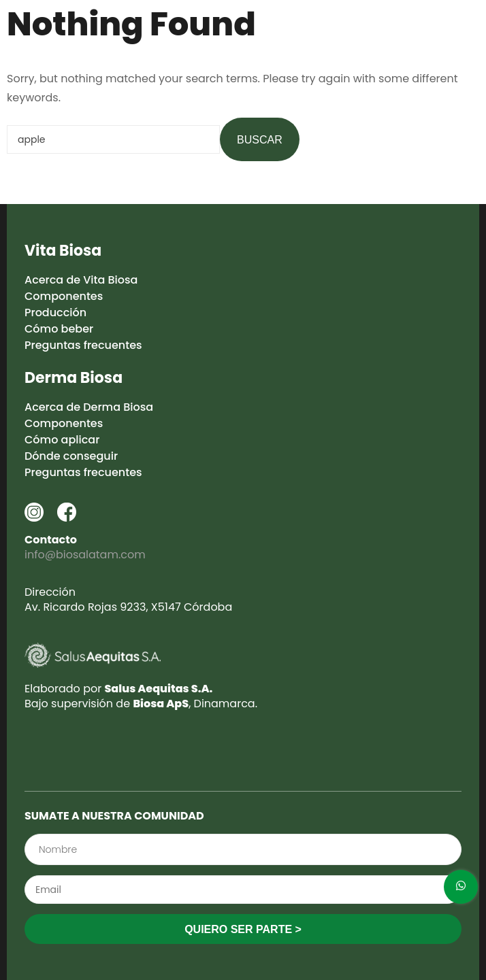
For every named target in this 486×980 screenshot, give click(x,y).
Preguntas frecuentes (83, 345)
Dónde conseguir (71, 456)
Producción (55, 312)
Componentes (64, 296)
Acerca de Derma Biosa (89, 407)
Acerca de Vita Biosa (81, 280)
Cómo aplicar (62, 440)
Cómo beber (59, 329)
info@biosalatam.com (85, 555)
